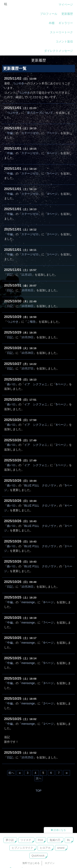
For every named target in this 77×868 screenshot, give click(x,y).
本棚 (52, 23)
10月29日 (27, 337)
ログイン (50, 863)
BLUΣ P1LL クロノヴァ (40, 485)
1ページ (52, 254)
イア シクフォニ (36, 384)
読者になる (58, 830)
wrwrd (61, 848)
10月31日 (27, 290)
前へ (11, 773)
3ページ (52, 214)
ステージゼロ (30, 133)
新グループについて (40, 113)
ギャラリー (66, 23)
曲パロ (11, 384)
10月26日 (27, 587)
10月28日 (27, 353)
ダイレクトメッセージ (59, 51)
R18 (40, 840)
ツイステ (26, 840)
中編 (10, 133)
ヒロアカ (45, 848)
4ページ (52, 194)
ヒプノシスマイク (22, 848)
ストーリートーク (61, 32)
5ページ (52, 173)
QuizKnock (38, 856)
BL (69, 840)
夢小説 (10, 840)
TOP (38, 791)
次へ (39, 778)
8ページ (48, 602)
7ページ (52, 133)
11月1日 (27, 275)
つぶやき (18, 83)
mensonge (28, 602)
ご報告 (31, 322)
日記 (10, 275)
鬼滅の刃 (55, 840)
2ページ (52, 234)
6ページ (52, 153)
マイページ (66, 5)
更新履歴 (67, 14)
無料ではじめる (31, 863)
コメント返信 (64, 41)
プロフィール (49, 14)
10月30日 (27, 306)
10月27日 (27, 368)
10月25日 (27, 757)
